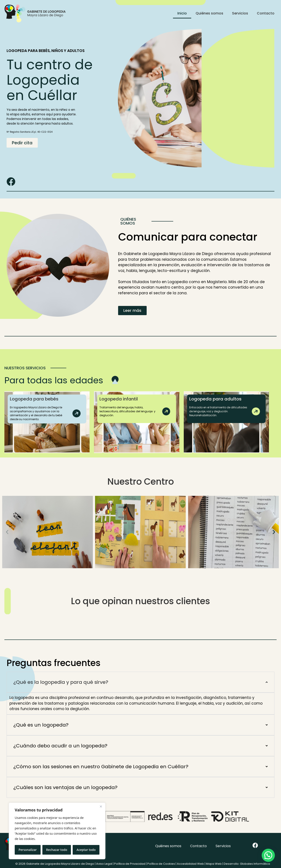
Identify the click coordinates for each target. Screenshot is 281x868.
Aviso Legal (104, 864)
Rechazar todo (57, 850)
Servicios (240, 13)
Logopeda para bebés (34, 399)
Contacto (266, 13)
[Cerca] (101, 806)
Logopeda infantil (119, 399)
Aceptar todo (86, 850)
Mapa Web (214, 864)
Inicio (182, 13)
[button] (7, 532)
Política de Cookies (161, 864)
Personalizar (28, 850)
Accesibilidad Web (190, 864)
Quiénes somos (209, 13)
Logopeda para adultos (215, 399)
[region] (57, 831)
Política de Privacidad (130, 864)
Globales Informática (255, 864)
